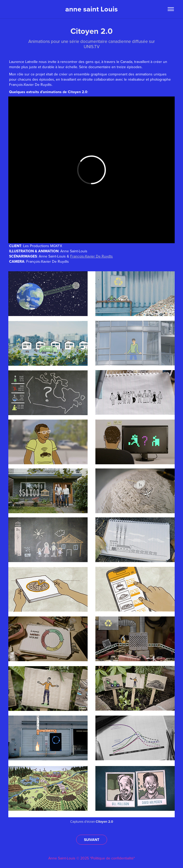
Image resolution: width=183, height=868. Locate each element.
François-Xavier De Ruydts (91, 256)
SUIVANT (92, 840)
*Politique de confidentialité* (112, 858)
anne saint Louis (91, 9)
